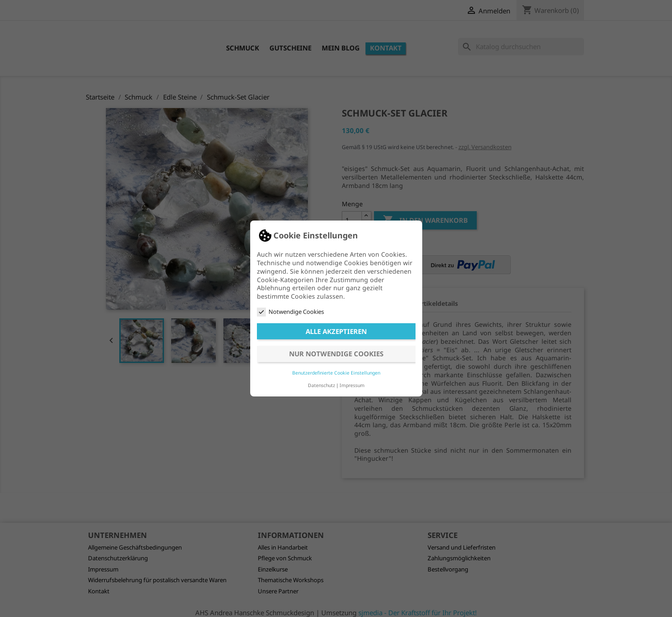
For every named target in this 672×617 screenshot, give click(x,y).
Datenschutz (321, 385)
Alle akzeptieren (336, 331)
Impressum (352, 385)
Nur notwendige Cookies (336, 354)
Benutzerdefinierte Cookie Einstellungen (336, 373)
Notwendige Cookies (290, 312)
